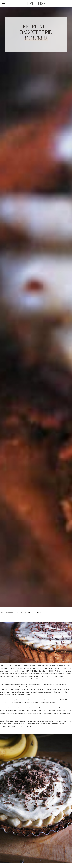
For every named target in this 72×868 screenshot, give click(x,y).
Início (2, 612)
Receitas (10, 612)
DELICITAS (36, 4)
